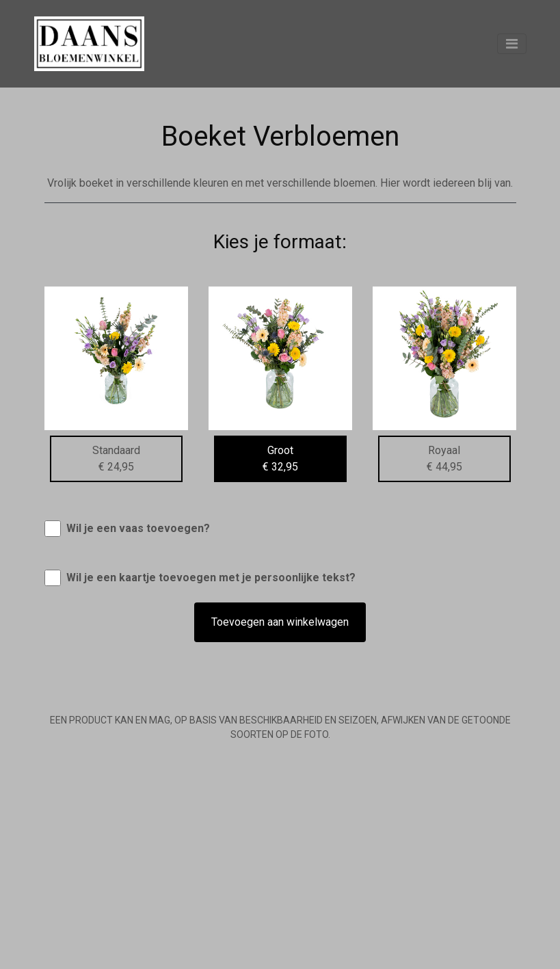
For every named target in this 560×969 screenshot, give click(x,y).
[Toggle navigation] (512, 44)
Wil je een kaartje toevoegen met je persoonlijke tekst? (211, 578)
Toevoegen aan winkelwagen (280, 622)
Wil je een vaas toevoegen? (138, 528)
